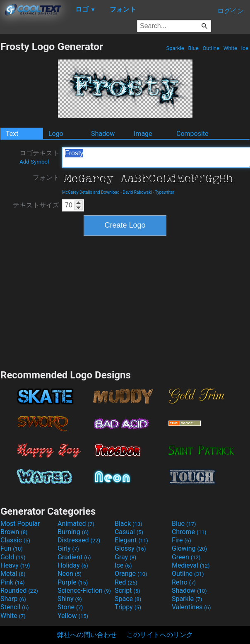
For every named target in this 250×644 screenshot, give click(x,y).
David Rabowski (137, 192)
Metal (13, 574)
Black (129, 524)
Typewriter (165, 192)
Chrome (189, 532)
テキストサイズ (36, 205)
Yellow (73, 616)
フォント (46, 177)
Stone (70, 607)
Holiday (73, 565)
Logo (56, 134)
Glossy (130, 548)
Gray (125, 557)
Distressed (79, 540)
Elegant (131, 540)
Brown (14, 532)
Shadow (103, 134)
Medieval (191, 565)
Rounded (19, 591)
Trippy (128, 607)
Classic (15, 540)
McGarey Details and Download (91, 192)
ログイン (231, 11)
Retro (184, 582)
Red (126, 582)
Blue (193, 48)
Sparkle (175, 48)
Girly (68, 548)
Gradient (74, 557)
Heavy (15, 565)
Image (143, 134)
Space (128, 599)
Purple (73, 582)
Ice (245, 48)
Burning (73, 532)
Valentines (191, 607)
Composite (192, 134)
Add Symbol (34, 162)
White (230, 48)
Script (127, 591)
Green (186, 557)
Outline (211, 48)
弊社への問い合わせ (87, 635)
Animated (76, 524)
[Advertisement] (125, 302)
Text (12, 134)
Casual (129, 532)
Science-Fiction (84, 591)
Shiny (70, 599)
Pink (13, 582)
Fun (12, 548)
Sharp (13, 599)
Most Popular (20, 524)
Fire (181, 540)
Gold (13, 557)
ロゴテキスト (39, 157)
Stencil (14, 607)
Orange (131, 574)
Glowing (189, 548)
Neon (70, 574)
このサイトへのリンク (160, 635)
